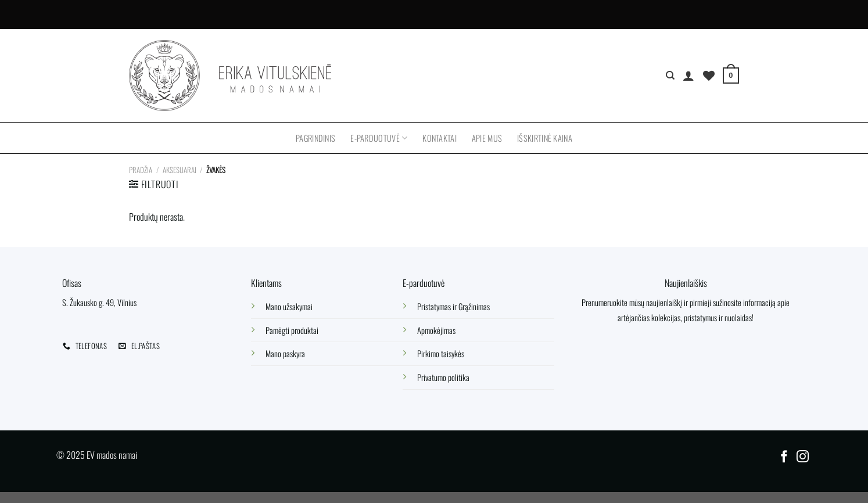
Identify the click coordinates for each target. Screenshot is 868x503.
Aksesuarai (180, 170)
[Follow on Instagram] (803, 457)
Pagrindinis (315, 138)
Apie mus (487, 138)
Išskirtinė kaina (545, 138)
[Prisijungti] (688, 76)
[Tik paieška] (670, 76)
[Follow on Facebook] (784, 457)
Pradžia (141, 170)
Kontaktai (440, 138)
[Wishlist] (709, 76)
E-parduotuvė (379, 138)
